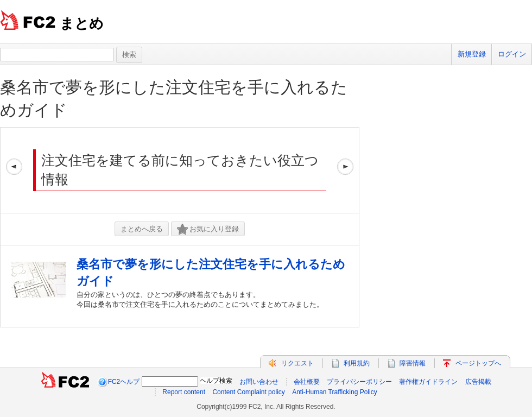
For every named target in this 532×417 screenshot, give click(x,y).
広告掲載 (478, 382)
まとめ (82, 23)
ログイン (512, 54)
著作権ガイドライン (428, 382)
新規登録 (472, 54)
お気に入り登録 (208, 229)
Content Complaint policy (248, 392)
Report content (184, 392)
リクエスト (297, 363)
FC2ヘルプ (124, 382)
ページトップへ (478, 363)
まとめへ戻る (142, 229)
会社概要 (307, 382)
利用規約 (357, 363)
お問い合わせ (259, 382)
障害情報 (413, 363)
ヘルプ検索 (216, 381)
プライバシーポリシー (359, 382)
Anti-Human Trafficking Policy (335, 392)
